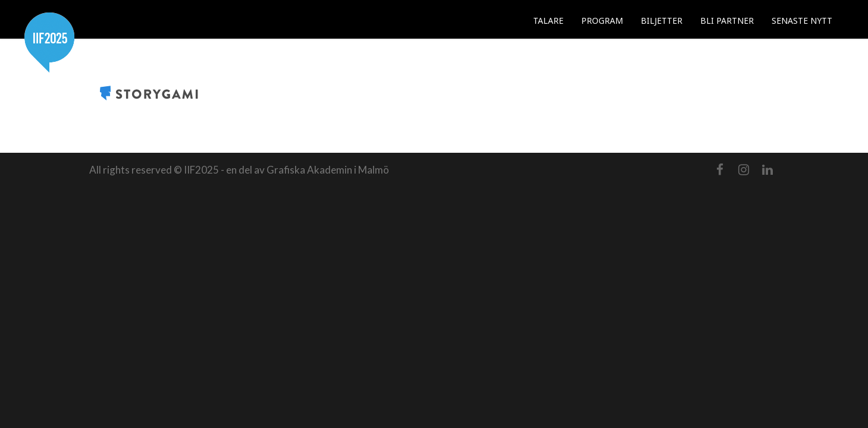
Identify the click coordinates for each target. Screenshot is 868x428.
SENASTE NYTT (802, 21)
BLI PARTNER (727, 21)
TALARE (548, 21)
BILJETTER (662, 21)
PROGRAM (602, 21)
